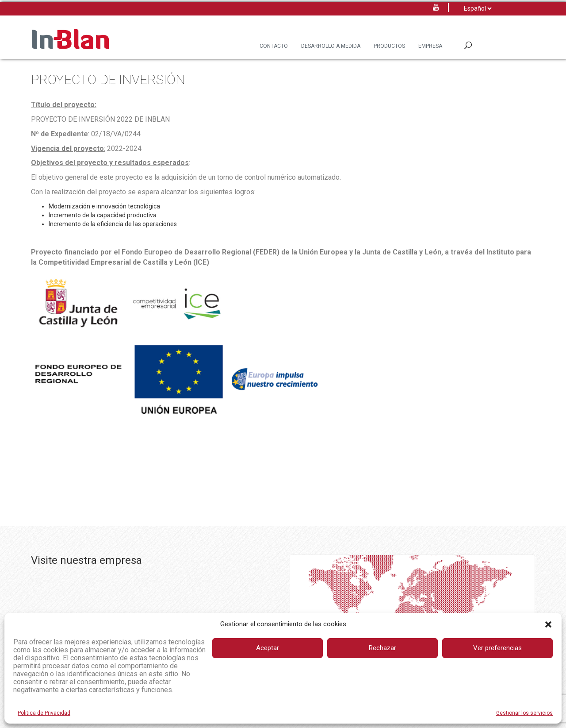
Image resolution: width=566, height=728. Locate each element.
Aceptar (268, 648)
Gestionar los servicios (524, 713)
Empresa (430, 46)
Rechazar (382, 648)
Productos (389, 46)
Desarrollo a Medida (331, 46)
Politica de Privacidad (44, 713)
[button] (548, 624)
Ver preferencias (497, 648)
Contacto (274, 46)
